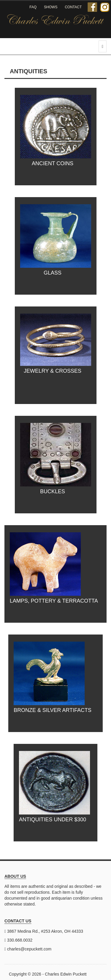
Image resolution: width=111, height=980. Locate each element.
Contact (73, 7)
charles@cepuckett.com (29, 949)
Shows (51, 7)
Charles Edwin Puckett (66, 974)
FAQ (33, 7)
